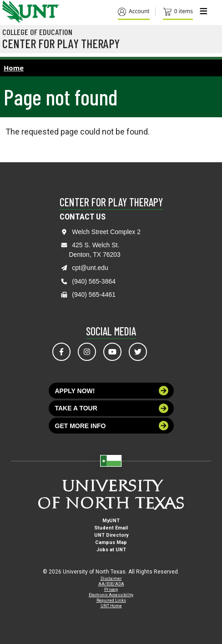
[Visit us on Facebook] (61, 352)
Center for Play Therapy (61, 43)
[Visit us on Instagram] (87, 352)
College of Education (37, 32)
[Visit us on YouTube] (112, 352)
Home (14, 68)
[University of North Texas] (11, 10)
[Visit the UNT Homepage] (46, 8)
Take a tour (112, 408)
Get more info (112, 426)
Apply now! (112, 391)
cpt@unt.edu (90, 268)
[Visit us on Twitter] (138, 352)
